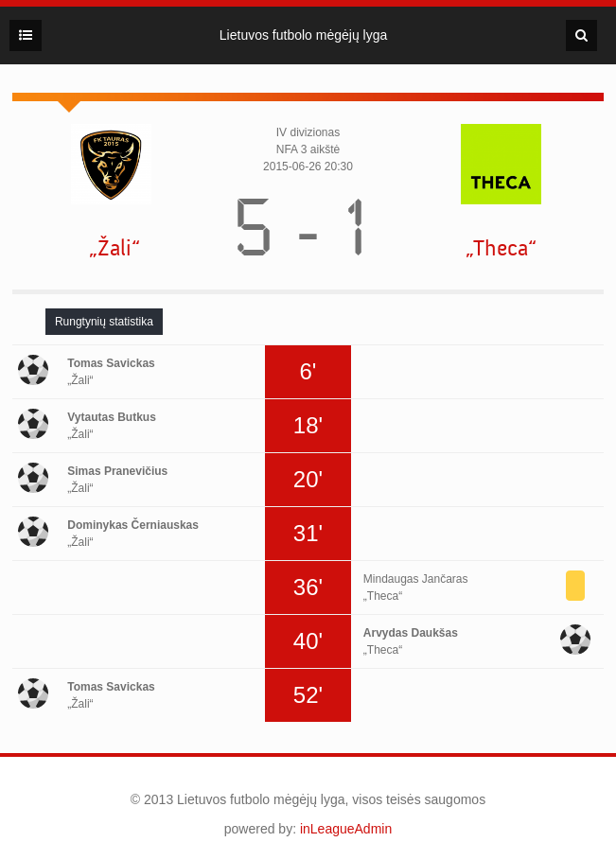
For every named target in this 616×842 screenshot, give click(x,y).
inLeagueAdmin (346, 829)
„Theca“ (501, 248)
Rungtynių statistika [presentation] (104, 322)
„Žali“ (114, 248)
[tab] (104, 322)
